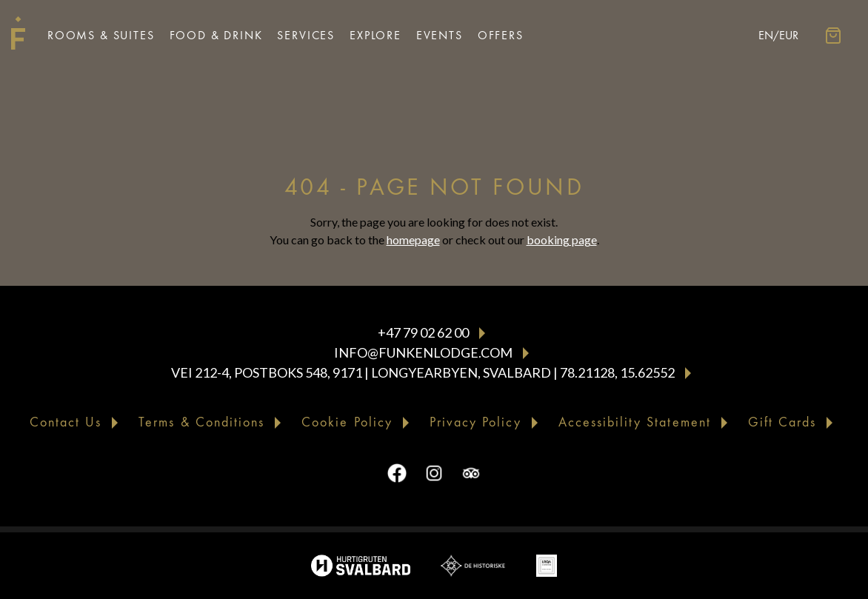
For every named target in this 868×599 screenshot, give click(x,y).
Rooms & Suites (101, 35)
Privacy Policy (475, 422)
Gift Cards (782, 422)
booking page (562, 240)
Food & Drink (216, 35)
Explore (375, 35)
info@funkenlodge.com (423, 352)
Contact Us (66, 422)
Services (306, 35)
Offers (501, 35)
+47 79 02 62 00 (423, 332)
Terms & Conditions (201, 422)
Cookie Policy (347, 422)
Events (440, 35)
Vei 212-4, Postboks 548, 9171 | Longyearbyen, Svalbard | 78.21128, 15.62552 (423, 372)
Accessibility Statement (635, 422)
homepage (413, 240)
